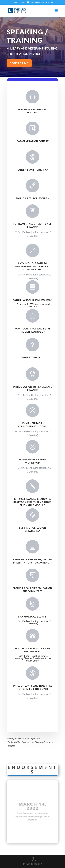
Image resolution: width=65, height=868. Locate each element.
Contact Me (19, 63)
